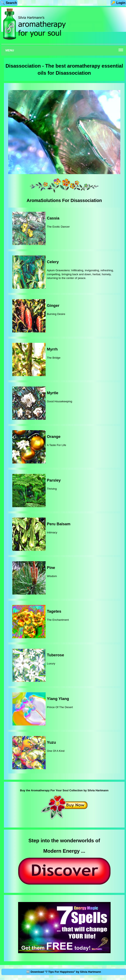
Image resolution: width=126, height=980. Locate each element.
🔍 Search (9, 3)
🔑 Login (118, 3)
